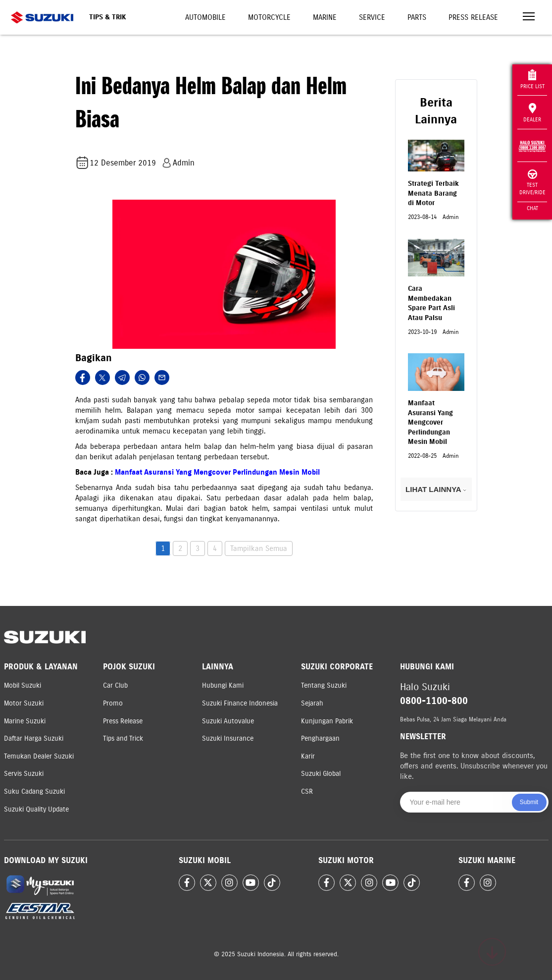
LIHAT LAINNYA (436, 489)
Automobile (205, 17)
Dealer (532, 113)
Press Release (473, 17)
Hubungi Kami (223, 685)
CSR (307, 791)
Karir (308, 756)
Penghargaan (320, 738)
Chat (532, 208)
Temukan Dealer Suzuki (39, 756)
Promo (113, 703)
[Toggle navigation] (529, 18)
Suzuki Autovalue (228, 721)
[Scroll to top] (492, 952)
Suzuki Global (321, 774)
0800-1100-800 (434, 701)
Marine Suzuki (25, 721)
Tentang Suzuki (324, 685)
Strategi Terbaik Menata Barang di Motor (433, 193)
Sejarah (312, 703)
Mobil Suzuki (23, 685)
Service (372, 17)
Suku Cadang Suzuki (34, 791)
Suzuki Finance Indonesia (240, 703)
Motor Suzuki (24, 703)
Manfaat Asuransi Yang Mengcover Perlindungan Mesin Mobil (217, 472)
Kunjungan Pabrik (327, 721)
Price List (532, 80)
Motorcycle (269, 17)
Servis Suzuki (24, 774)
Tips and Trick (123, 738)
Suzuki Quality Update (36, 809)
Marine (325, 17)
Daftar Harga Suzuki (34, 738)
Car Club (115, 685)
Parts (417, 17)
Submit (529, 802)
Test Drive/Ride (532, 183)
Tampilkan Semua (259, 548)
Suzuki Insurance (228, 738)
